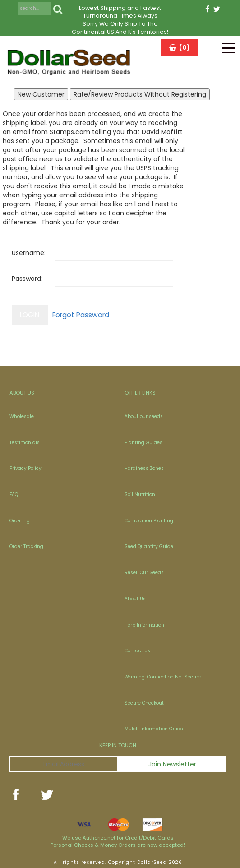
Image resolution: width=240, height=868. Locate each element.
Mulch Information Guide (154, 729)
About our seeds (144, 416)
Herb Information (144, 625)
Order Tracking (26, 546)
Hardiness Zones (144, 468)
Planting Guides (143, 443)
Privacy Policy (25, 468)
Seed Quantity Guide (149, 546)
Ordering (20, 521)
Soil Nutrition (140, 494)
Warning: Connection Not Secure (163, 677)
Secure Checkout (144, 703)
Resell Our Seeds (144, 573)
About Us (135, 599)
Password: (27, 279)
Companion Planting (149, 521)
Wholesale (22, 416)
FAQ (14, 494)
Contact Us (137, 651)
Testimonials (25, 443)
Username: (29, 253)
